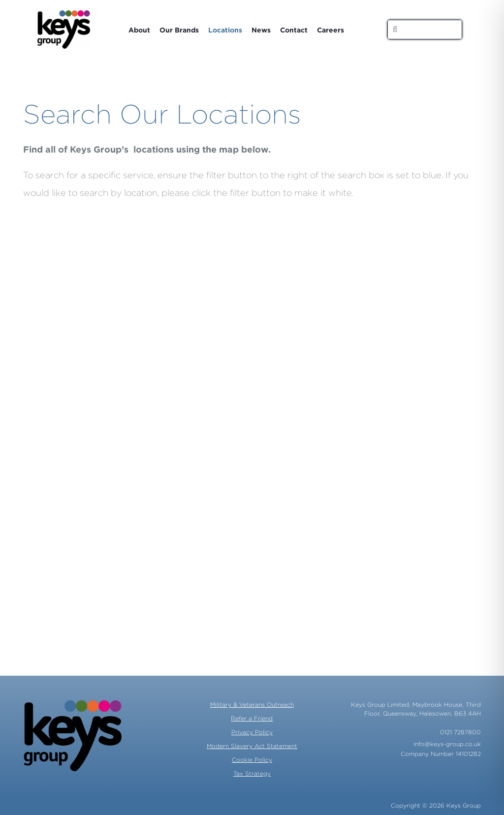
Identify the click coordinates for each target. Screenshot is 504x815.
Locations (225, 30)
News (261, 30)
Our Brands (179, 30)
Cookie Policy (252, 760)
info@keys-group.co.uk (447, 744)
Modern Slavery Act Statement (252, 746)
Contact (294, 30)
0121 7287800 (460, 732)
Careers (331, 30)
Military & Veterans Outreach (252, 705)
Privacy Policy (252, 732)
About (139, 30)
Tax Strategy (252, 773)
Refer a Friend (252, 718)
